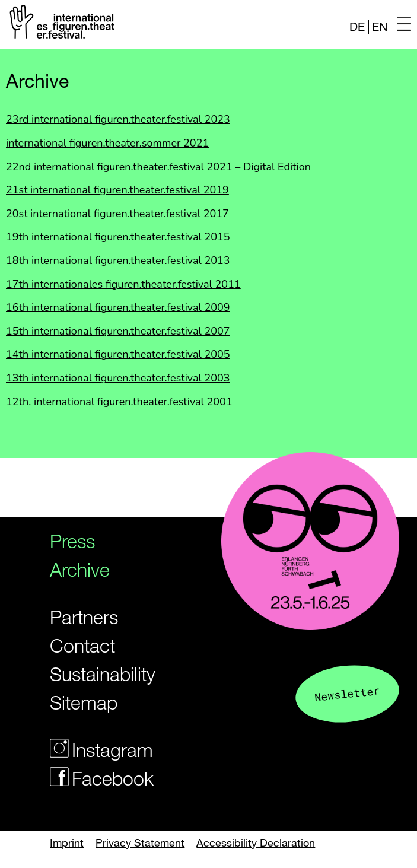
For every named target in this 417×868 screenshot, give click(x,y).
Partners (84, 617)
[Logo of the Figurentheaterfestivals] (60, 24)
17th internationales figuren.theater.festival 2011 (123, 284)
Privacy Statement (140, 842)
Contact (82, 645)
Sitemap (84, 702)
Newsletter (347, 693)
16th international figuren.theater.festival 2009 (118, 307)
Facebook (93, 778)
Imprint (67, 842)
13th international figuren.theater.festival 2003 (118, 378)
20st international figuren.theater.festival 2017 (117, 214)
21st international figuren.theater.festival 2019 (117, 190)
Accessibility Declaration (256, 842)
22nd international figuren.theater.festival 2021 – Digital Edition (158, 167)
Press (72, 541)
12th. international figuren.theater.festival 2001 (119, 402)
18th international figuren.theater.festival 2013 (118, 260)
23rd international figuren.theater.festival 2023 (118, 119)
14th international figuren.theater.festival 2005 (118, 354)
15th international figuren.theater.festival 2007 (118, 331)
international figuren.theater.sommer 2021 (107, 143)
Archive (80, 569)
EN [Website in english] (380, 26)
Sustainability (93, 674)
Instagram (93, 750)
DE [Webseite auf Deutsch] (357, 26)
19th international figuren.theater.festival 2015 (118, 237)
